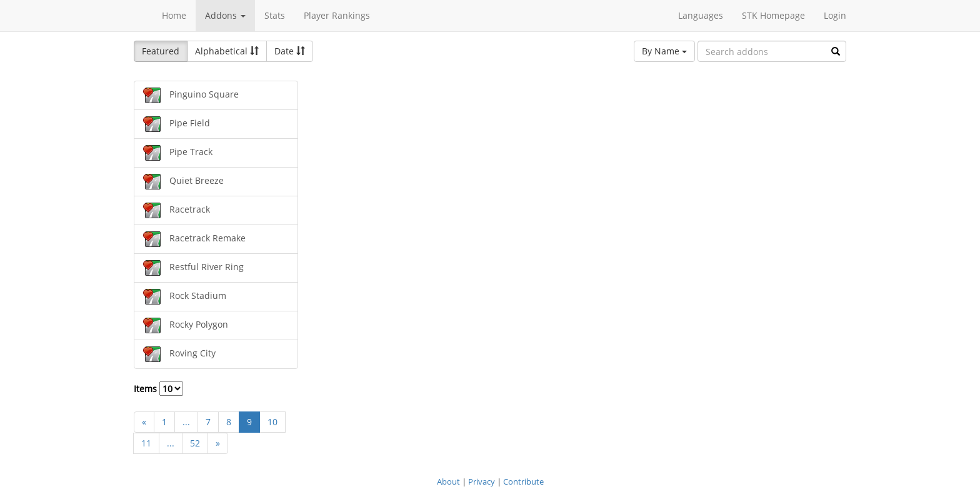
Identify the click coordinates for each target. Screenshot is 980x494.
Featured (161, 51)
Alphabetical (227, 51)
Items (158, 389)
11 (146, 443)
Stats (275, 15)
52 (195, 443)
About (448, 481)
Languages (701, 15)
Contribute (523, 481)
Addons (225, 15)
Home (174, 15)
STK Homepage (773, 15)
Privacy (482, 481)
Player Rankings (337, 15)
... (186, 422)
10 (272, 422)
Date (290, 51)
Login (835, 15)
